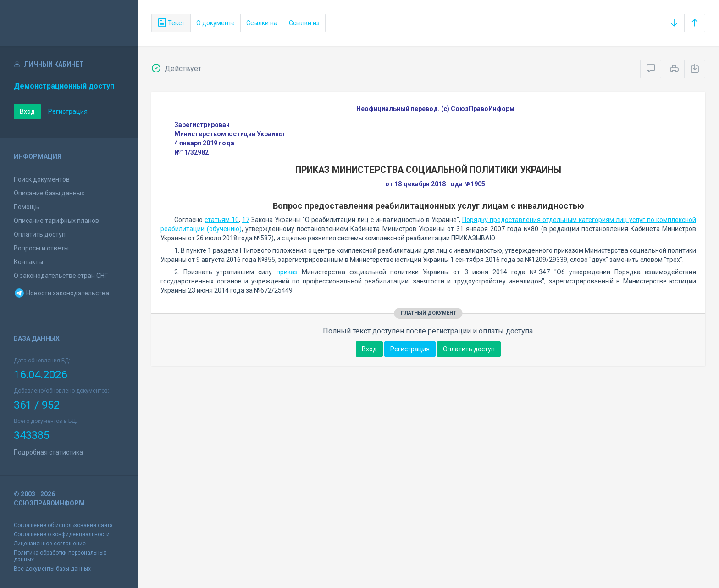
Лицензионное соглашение (50, 544)
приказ (287, 272)
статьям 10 (222, 220)
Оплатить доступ (40, 234)
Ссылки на (262, 23)
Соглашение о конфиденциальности (62, 534)
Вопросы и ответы (41, 248)
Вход (27, 111)
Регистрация (68, 111)
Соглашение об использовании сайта (63, 525)
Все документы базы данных (52, 569)
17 (246, 220)
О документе (216, 23)
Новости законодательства (61, 293)
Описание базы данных (49, 193)
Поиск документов (42, 179)
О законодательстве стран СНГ (61, 276)
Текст (171, 23)
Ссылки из (304, 23)
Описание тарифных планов (56, 221)
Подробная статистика (48, 452)
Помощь (26, 207)
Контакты (28, 262)
